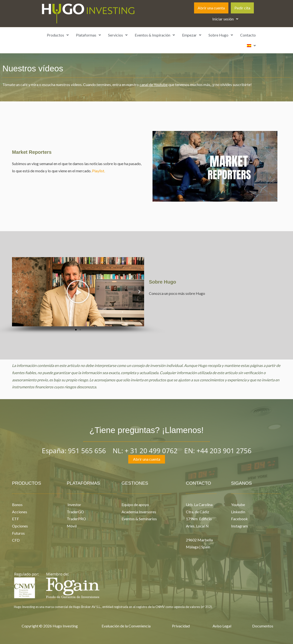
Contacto (248, 35)
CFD (16, 540)
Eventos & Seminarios (139, 519)
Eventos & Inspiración (155, 35)
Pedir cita (242, 8)
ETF (15, 519)
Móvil (72, 526)
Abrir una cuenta (211, 8)
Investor (74, 505)
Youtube (238, 505)
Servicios (118, 35)
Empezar (192, 35)
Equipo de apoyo (135, 505)
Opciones (20, 526)
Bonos (17, 505)
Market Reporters (32, 152)
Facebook (239, 519)
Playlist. (98, 171)
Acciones (20, 512)
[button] (225, 19)
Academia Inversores (139, 512)
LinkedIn (238, 512)
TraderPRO (76, 519)
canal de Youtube (154, 84)
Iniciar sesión (225, 19)
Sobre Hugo (221, 35)
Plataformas (88, 35)
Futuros (18, 533)
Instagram (239, 526)
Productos (58, 35)
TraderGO (75, 512)
